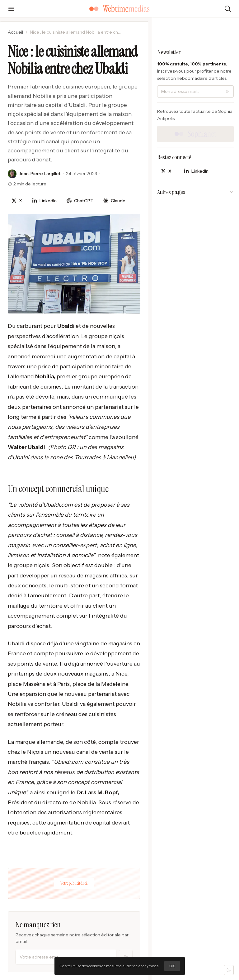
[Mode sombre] (229, 970)
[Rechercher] (228, 9)
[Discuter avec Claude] (114, 201)
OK (172, 966)
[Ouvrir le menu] (11, 9)
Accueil (15, 32)
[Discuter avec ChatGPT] (80, 201)
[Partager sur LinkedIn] (44, 201)
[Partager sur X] (17, 201)
